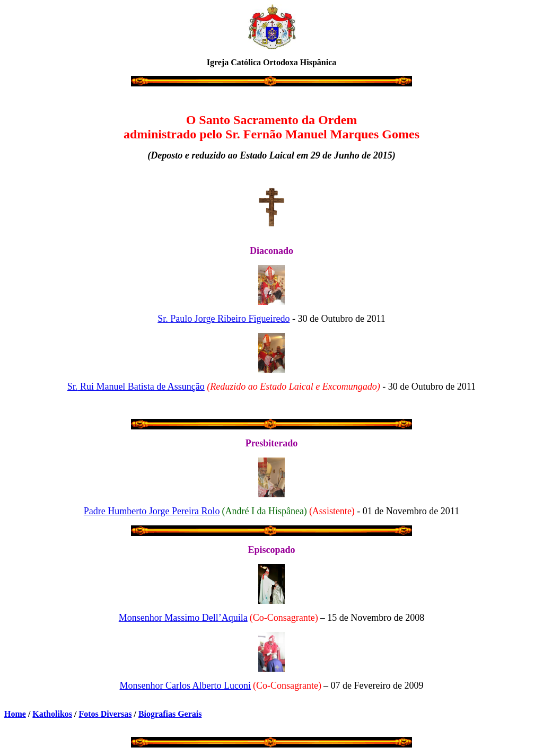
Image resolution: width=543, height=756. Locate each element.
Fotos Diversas (105, 714)
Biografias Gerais (170, 714)
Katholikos (52, 714)
